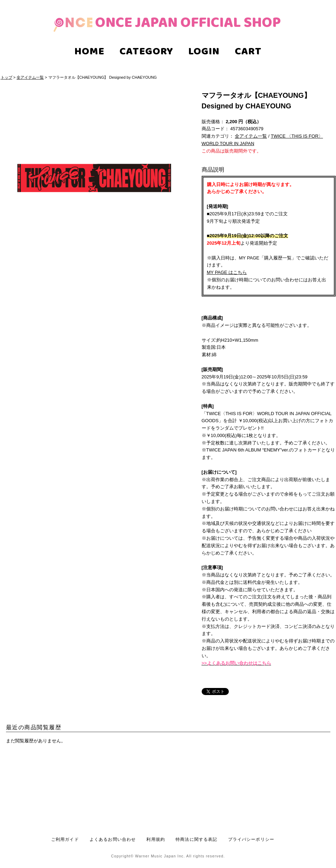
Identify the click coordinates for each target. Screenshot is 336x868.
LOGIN (204, 52)
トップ (7, 77)
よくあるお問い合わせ (113, 839)
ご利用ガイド (65, 839)
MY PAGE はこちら (227, 272)
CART (248, 52)
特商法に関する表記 (196, 839)
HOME (89, 52)
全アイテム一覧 (30, 77)
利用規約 (156, 839)
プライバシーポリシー (251, 839)
